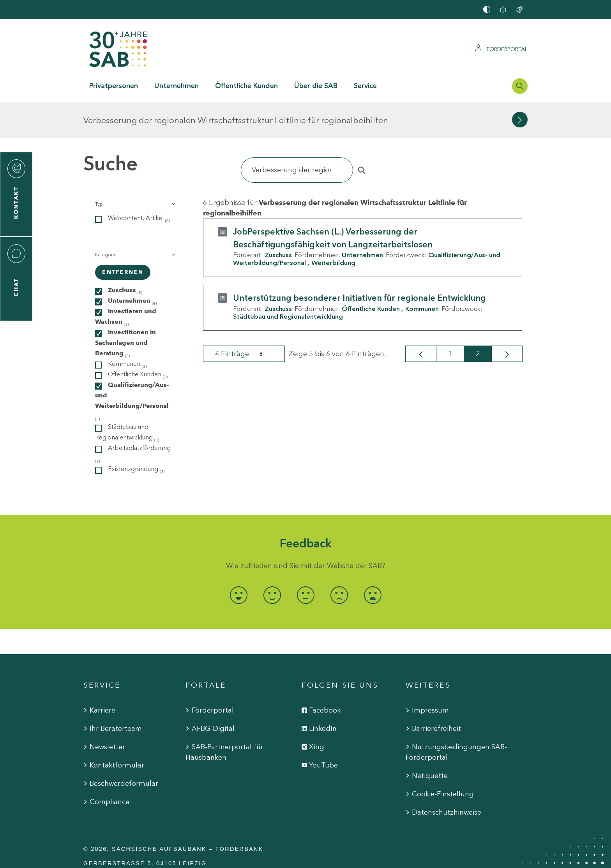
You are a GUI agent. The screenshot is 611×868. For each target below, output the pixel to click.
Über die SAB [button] (316, 86)
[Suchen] (297, 135)
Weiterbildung (333, 227)
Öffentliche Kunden (371, 273)
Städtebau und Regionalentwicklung (288, 281)
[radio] (238, 560)
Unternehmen (362, 219)
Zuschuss (278, 219)
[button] (135, 169)
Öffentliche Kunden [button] (246, 86)
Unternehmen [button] (177, 86)
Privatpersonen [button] (114, 86)
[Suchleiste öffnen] (520, 86)
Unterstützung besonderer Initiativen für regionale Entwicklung (359, 262)
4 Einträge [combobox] (246, 318)
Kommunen (422, 273)
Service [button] (365, 86)
